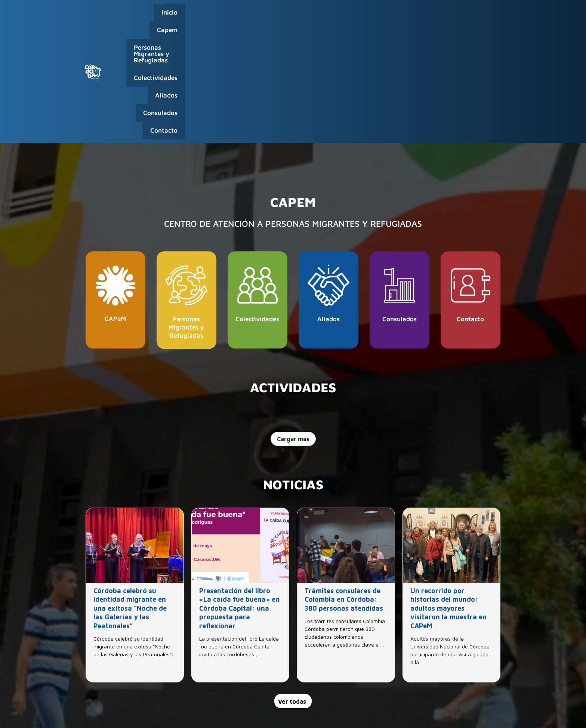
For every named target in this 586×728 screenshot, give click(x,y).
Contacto (483, 16)
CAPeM (115, 208)
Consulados (441, 16)
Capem (202, 16)
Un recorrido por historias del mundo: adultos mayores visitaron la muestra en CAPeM (448, 498)
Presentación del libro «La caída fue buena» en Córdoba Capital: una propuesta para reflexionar (239, 498)
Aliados (401, 16)
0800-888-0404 (450, 703)
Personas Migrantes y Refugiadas (274, 16)
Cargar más (293, 328)
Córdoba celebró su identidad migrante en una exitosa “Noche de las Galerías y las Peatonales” (130, 498)
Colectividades (357, 16)
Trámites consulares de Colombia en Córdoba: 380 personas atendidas (344, 489)
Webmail (463, 713)
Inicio (172, 16)
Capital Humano (430, 713)
